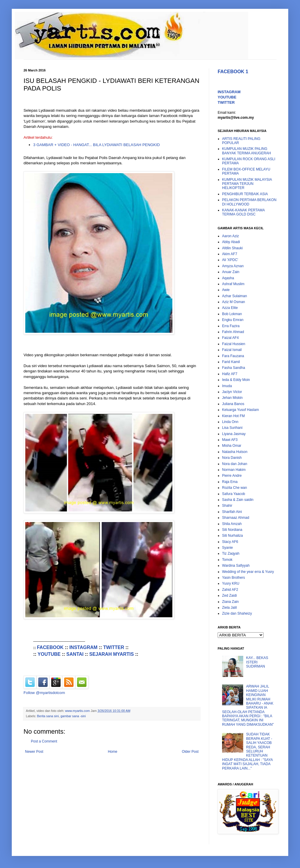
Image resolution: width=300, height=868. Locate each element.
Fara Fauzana (233, 356)
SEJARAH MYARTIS (112, 654)
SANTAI (75, 654)
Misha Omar (232, 446)
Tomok (227, 560)
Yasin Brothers (234, 578)
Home (113, 752)
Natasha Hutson (235, 452)
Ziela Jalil (229, 608)
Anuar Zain (231, 272)
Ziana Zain (230, 602)
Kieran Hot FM (233, 416)
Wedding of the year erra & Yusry (248, 572)
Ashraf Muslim (233, 284)
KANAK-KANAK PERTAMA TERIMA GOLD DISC (243, 212)
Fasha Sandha (234, 368)
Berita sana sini (48, 716)
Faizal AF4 (230, 338)
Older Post (190, 752)
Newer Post (34, 752)
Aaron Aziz (230, 236)
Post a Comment (44, 741)
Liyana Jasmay (234, 434)
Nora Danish (232, 458)
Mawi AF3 (230, 440)
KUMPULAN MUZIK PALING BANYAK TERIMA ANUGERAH (246, 151)
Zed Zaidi (229, 596)
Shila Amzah (232, 524)
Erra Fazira (231, 326)
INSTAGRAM (84, 647)
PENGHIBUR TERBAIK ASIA (245, 194)
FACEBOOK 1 (233, 72)
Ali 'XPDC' (230, 260)
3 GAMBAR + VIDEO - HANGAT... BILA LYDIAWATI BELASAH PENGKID (96, 145)
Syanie (227, 548)
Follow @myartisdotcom (44, 693)
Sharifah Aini (232, 512)
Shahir (227, 506)
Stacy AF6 (230, 542)
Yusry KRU (231, 583)
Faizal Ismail (232, 350)
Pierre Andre (232, 476)
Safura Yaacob (234, 494)
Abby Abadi (231, 242)
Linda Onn (230, 422)
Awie (226, 290)
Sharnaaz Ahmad (236, 518)
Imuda (227, 386)
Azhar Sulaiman (235, 296)
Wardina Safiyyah (236, 566)
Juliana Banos (233, 404)
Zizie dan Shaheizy (237, 613)
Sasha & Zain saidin (238, 500)
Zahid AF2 (230, 590)
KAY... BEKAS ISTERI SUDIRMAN (257, 662)
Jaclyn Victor (232, 392)
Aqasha (228, 278)
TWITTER (114, 647)
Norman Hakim (234, 470)
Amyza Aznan (233, 266)
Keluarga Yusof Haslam (240, 410)
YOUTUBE (49, 654)
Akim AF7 (230, 254)
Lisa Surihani (232, 428)
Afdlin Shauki (232, 248)
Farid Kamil (231, 362)
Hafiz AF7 (230, 374)
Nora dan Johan (235, 464)
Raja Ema (230, 482)
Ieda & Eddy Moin (236, 380)
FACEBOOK (50, 647)
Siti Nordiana (232, 530)
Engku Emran (233, 320)
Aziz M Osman (234, 302)
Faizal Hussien (234, 344)
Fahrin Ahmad (233, 332)
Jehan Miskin (232, 398)
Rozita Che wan (235, 488)
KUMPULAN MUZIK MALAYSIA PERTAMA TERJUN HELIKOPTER (247, 184)
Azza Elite (230, 308)
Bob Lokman (232, 314)
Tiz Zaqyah (231, 553)
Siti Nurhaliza (232, 536)
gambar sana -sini (73, 716)
